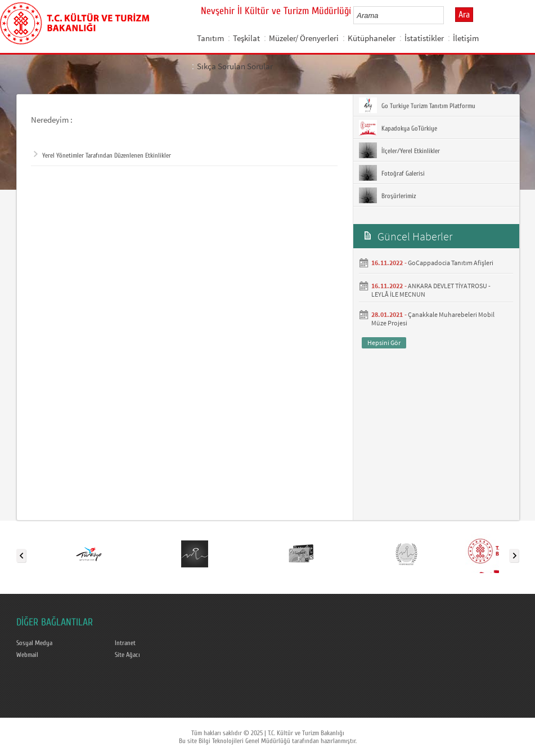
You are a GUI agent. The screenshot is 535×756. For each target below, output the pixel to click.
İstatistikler (424, 38)
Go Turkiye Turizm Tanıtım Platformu (417, 105)
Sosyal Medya (34, 643)
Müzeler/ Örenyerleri (304, 38)
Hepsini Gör (384, 343)
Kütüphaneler (372, 38)
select (447, 15)
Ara (464, 15)
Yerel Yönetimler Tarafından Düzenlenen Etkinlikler (102, 155)
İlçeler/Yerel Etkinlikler (399, 150)
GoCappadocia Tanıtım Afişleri (451, 263)
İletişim (466, 38)
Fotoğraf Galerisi (392, 173)
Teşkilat (246, 38)
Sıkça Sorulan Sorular (235, 66)
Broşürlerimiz (387, 195)
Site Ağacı (127, 655)
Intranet (125, 643)
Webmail (27, 655)
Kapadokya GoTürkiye (398, 128)
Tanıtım (210, 38)
